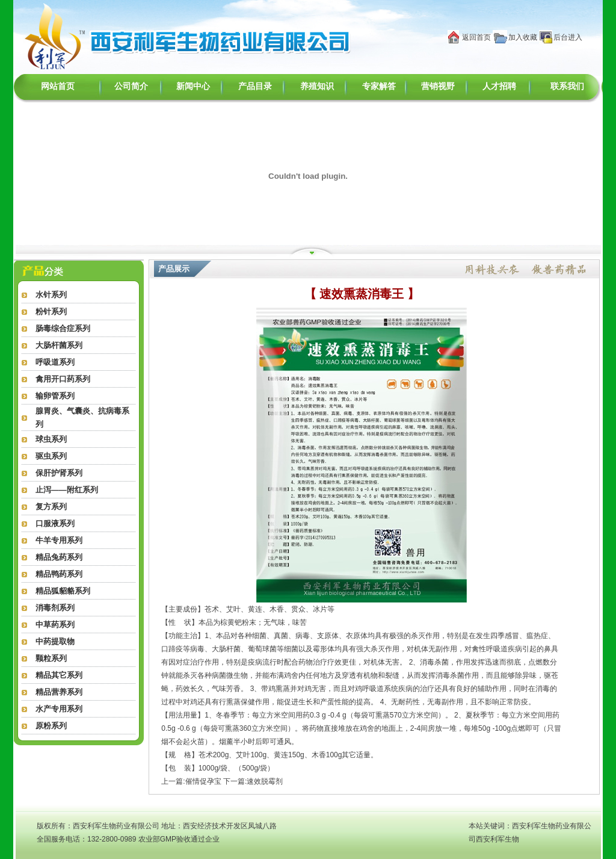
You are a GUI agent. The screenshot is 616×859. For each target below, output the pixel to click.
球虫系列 (51, 439)
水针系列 (51, 295)
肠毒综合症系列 (63, 328)
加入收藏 (523, 37)
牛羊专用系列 (59, 540)
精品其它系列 (59, 675)
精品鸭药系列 (59, 574)
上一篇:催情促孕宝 (191, 781)
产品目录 (255, 86)
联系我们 (567, 86)
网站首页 (58, 86)
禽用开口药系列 (63, 379)
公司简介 (131, 86)
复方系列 (51, 507)
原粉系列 (51, 726)
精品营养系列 (59, 692)
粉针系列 (51, 312)
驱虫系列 (51, 456)
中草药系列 (55, 625)
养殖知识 (317, 86)
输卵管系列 (55, 396)
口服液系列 (55, 523)
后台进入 (568, 37)
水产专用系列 (59, 709)
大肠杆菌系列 (59, 345)
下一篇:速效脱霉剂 (253, 781)
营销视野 (438, 86)
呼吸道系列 (55, 362)
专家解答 (379, 86)
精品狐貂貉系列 (63, 591)
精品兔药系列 (59, 557)
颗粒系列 (51, 658)
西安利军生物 (497, 839)
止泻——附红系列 (67, 490)
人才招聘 (499, 86)
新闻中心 (193, 86)
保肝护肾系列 (59, 473)
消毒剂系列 (55, 608)
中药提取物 (55, 641)
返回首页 (476, 37)
